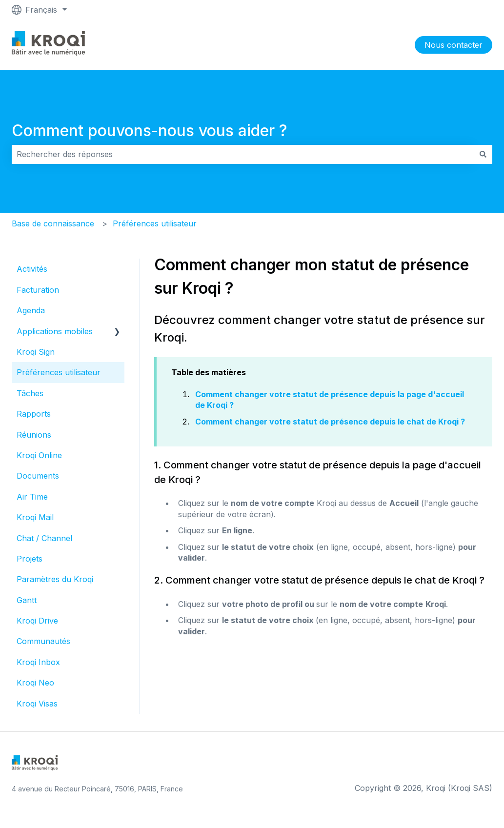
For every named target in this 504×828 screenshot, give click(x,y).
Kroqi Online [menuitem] (39, 455)
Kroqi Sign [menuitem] (36, 352)
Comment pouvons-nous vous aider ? (150, 131)
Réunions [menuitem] (34, 435)
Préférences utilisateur (155, 223)
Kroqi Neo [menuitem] (35, 683)
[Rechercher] (483, 154)
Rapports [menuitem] (34, 414)
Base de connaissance (53, 223)
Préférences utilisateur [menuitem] (59, 372)
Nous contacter (454, 45)
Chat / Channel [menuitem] (44, 538)
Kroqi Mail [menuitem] (35, 517)
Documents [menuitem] (38, 476)
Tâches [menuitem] (30, 393)
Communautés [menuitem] (43, 641)
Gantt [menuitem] (27, 600)
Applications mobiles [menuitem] (55, 331)
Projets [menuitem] (30, 559)
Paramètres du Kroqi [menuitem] (55, 579)
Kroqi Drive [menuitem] (37, 621)
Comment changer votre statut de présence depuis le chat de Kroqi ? (330, 422)
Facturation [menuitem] (38, 290)
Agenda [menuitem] (31, 310)
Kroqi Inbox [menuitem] (38, 662)
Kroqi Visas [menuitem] (37, 704)
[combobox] (243, 154)
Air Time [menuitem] (32, 497)
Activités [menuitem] (32, 269)
